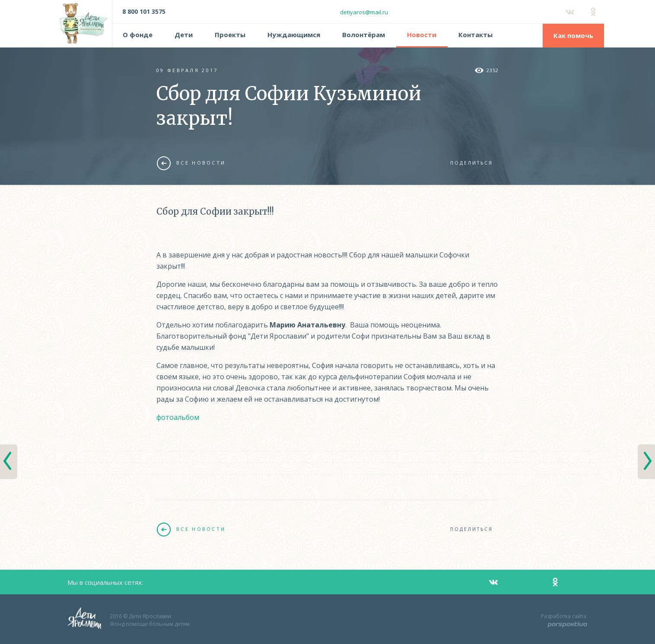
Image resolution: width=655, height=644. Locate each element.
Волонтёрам (364, 35)
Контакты (475, 35)
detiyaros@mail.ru (364, 12)
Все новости (191, 163)
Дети (184, 35)
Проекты (230, 35)
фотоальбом (178, 417)
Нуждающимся (294, 35)
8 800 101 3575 (144, 11)
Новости (422, 35)
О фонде (138, 35)
